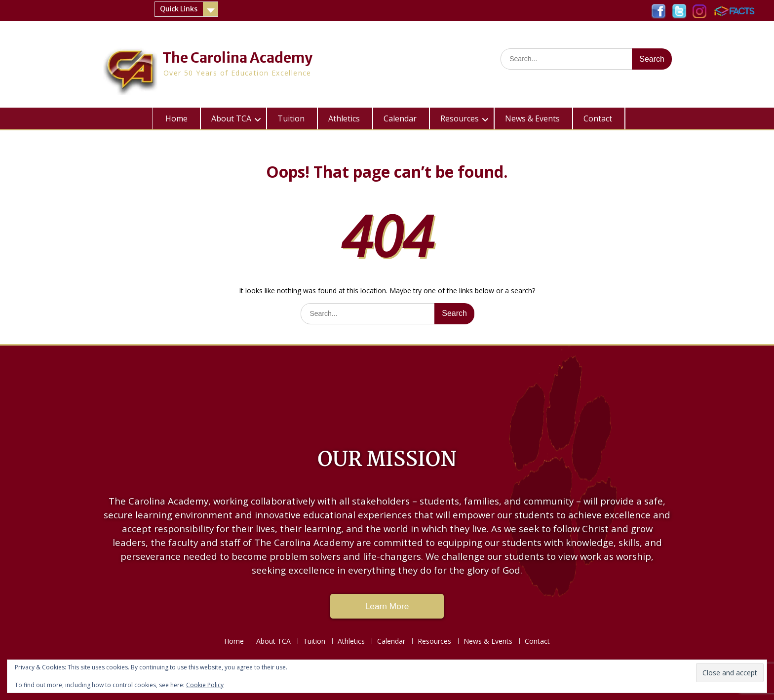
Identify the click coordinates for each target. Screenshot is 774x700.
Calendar (400, 118)
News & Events (532, 118)
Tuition (291, 118)
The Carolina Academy (237, 58)
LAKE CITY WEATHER (387, 390)
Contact (598, 118)
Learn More (387, 606)
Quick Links (179, 9)
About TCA (231, 118)
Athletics (344, 118)
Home (176, 118)
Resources (460, 118)
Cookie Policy (205, 685)
